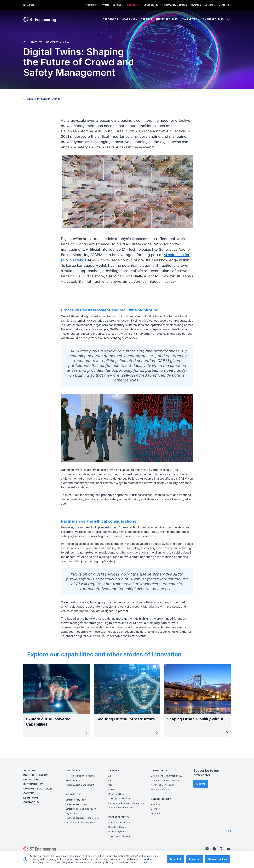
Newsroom (196, 5)
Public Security (167, 19)
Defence (146, 19)
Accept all (176, 859)
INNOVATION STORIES (58, 42)
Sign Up (201, 784)
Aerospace (110, 19)
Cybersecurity (213, 19)
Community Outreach (175, 5)
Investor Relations (111, 5)
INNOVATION (36, 42)
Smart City (129, 19)
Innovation (132, 5)
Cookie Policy (145, 862)
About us (91, 5)
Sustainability (151, 5)
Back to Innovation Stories (42, 99)
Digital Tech (190, 19)
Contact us (225, 5)
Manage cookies (217, 859)
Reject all (195, 859)
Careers (209, 5)
